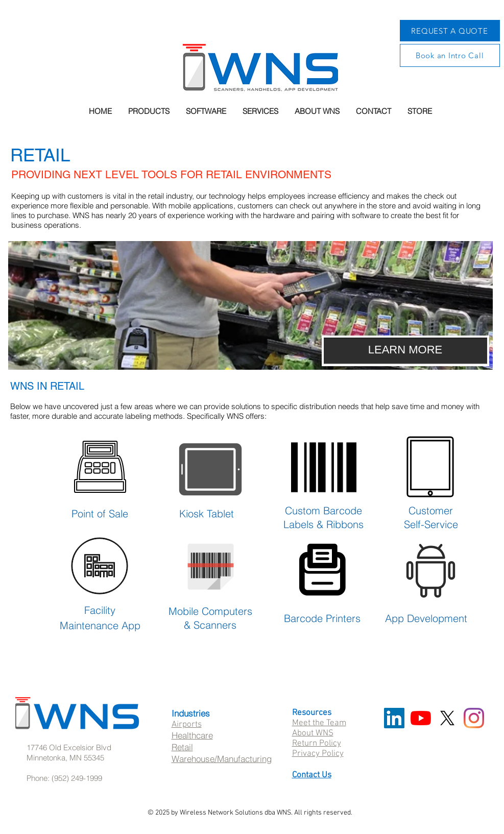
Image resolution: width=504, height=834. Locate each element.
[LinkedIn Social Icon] (394, 718)
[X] (447, 718)
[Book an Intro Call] (450, 55)
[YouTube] (421, 718)
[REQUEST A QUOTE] (450, 31)
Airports (187, 725)
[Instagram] (474, 718)
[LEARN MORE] (405, 351)
